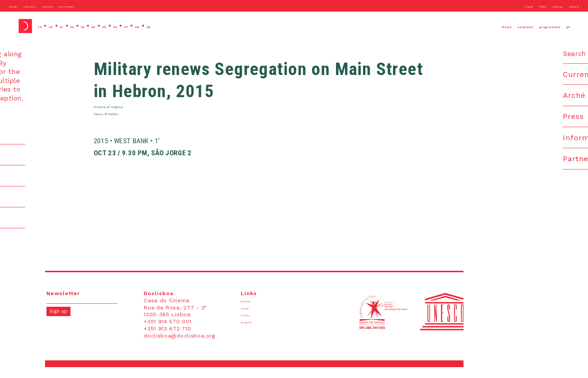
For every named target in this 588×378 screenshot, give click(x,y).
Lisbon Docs (52, 6)
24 (123, 26)
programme (533, 26)
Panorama (87, 6)
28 (189, 26)
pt (566, 26)
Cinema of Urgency (133, 112)
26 (156, 26)
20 (58, 26)
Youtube (481, 6)
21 (75, 26)
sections (489, 26)
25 (140, 26)
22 (90, 26)
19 (42, 26)
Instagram (536, 6)
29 (206, 26)
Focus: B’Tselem (128, 122)
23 (107, 26)
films (456, 26)
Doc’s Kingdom (124, 6)
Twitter (507, 6)
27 (172, 26)
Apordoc (20, 6)
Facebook (567, 6)
